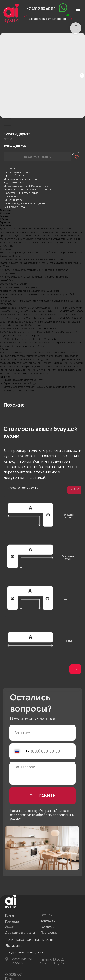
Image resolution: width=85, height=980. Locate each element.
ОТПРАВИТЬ (42, 796)
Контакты (48, 921)
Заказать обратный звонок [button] (48, 19)
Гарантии (47, 927)
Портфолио (49, 933)
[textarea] (43, 773)
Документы (14, 946)
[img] (63, 8)
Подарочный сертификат (24, 952)
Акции (10, 927)
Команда (12, 921)
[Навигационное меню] (78, 9)
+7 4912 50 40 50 (41, 9)
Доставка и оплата (20, 933)
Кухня (10, 916)
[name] (43, 733)
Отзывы (47, 915)
